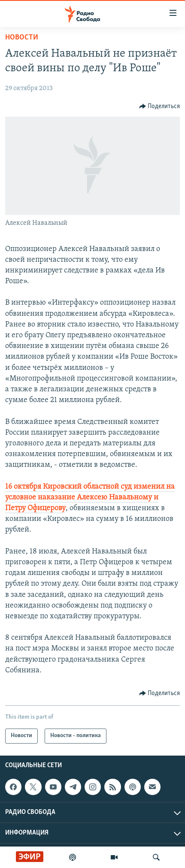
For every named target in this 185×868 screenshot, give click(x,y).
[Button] (160, 106)
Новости (22, 38)
